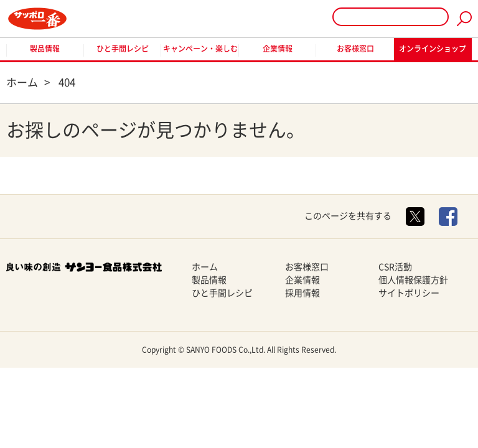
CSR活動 (395, 267)
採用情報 (302, 293)
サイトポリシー (409, 293)
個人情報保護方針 (413, 280)
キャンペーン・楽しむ (200, 49)
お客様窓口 (355, 49)
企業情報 (278, 49)
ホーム (205, 267)
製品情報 (45, 49)
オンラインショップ (433, 49)
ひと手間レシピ (123, 49)
